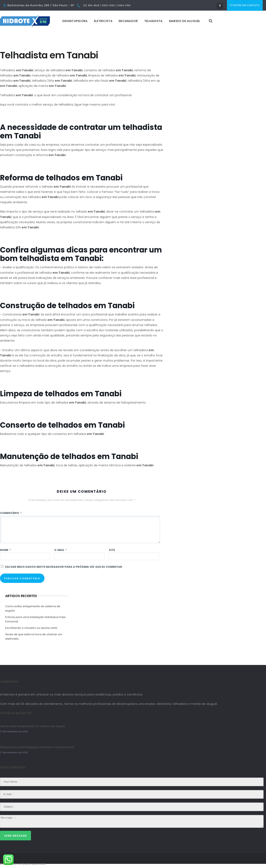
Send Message (15, 836)
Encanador (128, 21)
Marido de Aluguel (185, 21)
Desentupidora (75, 21)
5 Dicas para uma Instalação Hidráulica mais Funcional (35, 619)
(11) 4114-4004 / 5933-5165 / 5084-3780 (107, 6)
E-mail (61, 550)
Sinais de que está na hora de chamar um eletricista (34, 637)
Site (112, 550)
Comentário (11, 513)
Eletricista (103, 21)
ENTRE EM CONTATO (245, 5)
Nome (5, 550)
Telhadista (153, 21)
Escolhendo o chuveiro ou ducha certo (31, 628)
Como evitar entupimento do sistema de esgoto (33, 608)
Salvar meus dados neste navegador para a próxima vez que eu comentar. (64, 567)
